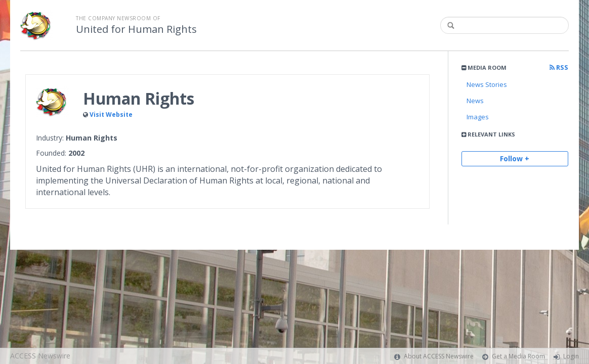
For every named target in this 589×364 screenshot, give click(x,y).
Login (571, 356)
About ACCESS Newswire (439, 356)
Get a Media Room (518, 356)
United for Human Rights (136, 29)
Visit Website (111, 115)
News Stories (487, 84)
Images (478, 117)
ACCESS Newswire (40, 356)
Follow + (515, 158)
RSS (559, 67)
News (475, 101)
